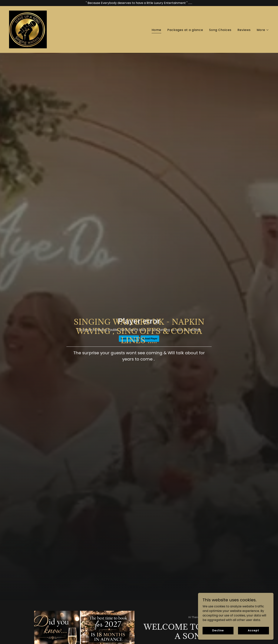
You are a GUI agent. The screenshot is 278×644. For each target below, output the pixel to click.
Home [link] (156, 30)
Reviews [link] (244, 30)
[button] (263, 30)
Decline (218, 630)
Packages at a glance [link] (185, 30)
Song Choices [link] (220, 30)
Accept (253, 630)
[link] (28, 29)
